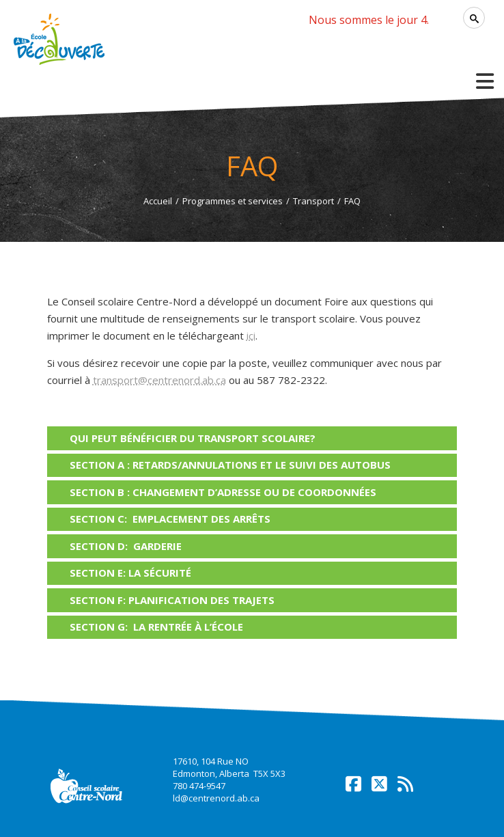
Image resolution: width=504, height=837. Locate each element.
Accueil (158, 201)
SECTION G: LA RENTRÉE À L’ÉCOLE (156, 627)
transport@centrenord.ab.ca (159, 380)
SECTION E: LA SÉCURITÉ (130, 573)
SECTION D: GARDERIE (126, 546)
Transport (313, 201)
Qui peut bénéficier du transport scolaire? (193, 438)
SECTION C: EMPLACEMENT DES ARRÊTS (170, 519)
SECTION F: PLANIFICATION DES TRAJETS (172, 600)
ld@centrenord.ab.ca (216, 798)
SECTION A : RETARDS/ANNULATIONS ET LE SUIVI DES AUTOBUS (230, 465)
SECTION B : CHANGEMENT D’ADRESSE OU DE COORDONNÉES (223, 492)
